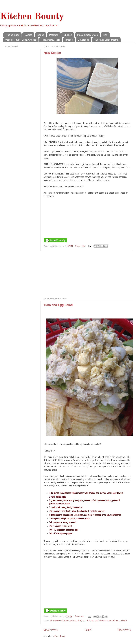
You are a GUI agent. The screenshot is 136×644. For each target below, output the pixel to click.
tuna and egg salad (74, 621)
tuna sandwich (121, 621)
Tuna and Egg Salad (58, 305)
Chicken (68, 35)
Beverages (83, 40)
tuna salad (86, 621)
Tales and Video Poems (106, 40)
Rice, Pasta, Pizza (51, 40)
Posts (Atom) (60, 636)
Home (88, 630)
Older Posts (124, 630)
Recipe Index (13, 35)
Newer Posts (51, 630)
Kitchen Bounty (32, 17)
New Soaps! (52, 53)
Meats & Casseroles (87, 35)
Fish (105, 35)
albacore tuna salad (58, 621)
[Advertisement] (87, 274)
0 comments (80, 246)
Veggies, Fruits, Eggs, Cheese (21, 40)
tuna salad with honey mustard (103, 621)
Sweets (28, 35)
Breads (69, 40)
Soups (41, 35)
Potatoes (54, 35)
